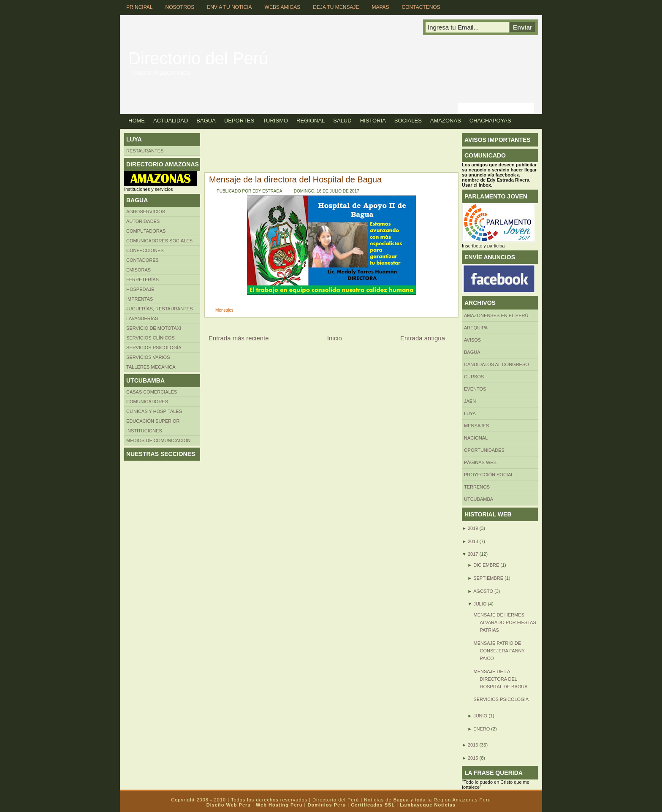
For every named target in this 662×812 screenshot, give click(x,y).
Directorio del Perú (198, 58)
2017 (473, 554)
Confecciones (145, 250)
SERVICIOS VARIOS (148, 357)
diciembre (486, 565)
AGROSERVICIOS (146, 212)
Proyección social (489, 475)
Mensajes (224, 310)
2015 (473, 758)
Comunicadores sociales (159, 241)
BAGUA (472, 352)
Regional (311, 121)
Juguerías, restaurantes (160, 309)
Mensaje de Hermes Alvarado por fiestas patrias (505, 622)
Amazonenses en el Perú (496, 315)
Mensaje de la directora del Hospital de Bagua (295, 179)
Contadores (142, 260)
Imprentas (140, 299)
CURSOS (474, 377)
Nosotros (180, 7)
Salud (342, 121)
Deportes (239, 121)
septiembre (488, 578)
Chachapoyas (490, 121)
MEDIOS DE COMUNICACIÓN (158, 440)
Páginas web (480, 462)
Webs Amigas (283, 7)
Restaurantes (145, 151)
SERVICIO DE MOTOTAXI (154, 328)
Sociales (408, 121)
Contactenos (421, 7)
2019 (473, 528)
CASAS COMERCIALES (152, 392)
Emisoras (138, 270)
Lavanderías (142, 318)
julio (480, 604)
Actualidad (171, 121)
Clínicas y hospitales (154, 411)
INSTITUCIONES (144, 431)
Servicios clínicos (151, 338)
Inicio (335, 338)
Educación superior (153, 421)
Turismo (275, 121)
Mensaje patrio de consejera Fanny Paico (499, 651)
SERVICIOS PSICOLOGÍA (501, 699)
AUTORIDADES (143, 221)
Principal (139, 7)
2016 (473, 745)
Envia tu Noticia (229, 7)
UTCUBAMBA (479, 499)
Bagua (206, 121)
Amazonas (446, 121)
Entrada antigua (423, 338)
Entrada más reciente (239, 338)
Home (137, 121)
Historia (373, 121)
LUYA (470, 413)
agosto (483, 591)
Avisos (472, 340)
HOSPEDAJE (140, 289)
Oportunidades (484, 450)
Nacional (476, 438)
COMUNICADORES (147, 402)
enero (482, 729)
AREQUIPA (476, 328)
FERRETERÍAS (142, 280)
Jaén (470, 401)
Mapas (380, 7)
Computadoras (146, 231)
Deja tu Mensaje (336, 7)
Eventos (475, 389)
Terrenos (477, 487)
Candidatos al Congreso (496, 364)
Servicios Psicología (154, 348)
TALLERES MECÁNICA (151, 367)
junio (480, 716)
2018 (473, 541)
